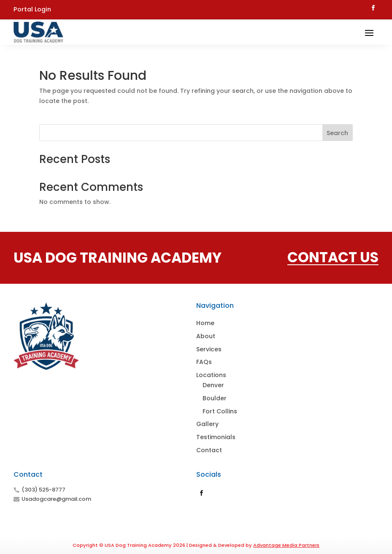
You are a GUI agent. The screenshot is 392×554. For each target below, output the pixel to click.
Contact (209, 450)
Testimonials (216, 437)
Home (205, 323)
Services (209, 349)
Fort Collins (220, 411)
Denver (213, 385)
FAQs (204, 362)
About (206, 336)
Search (337, 133)
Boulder (215, 398)
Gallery (207, 424)
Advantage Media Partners (286, 545)
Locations (211, 375)
